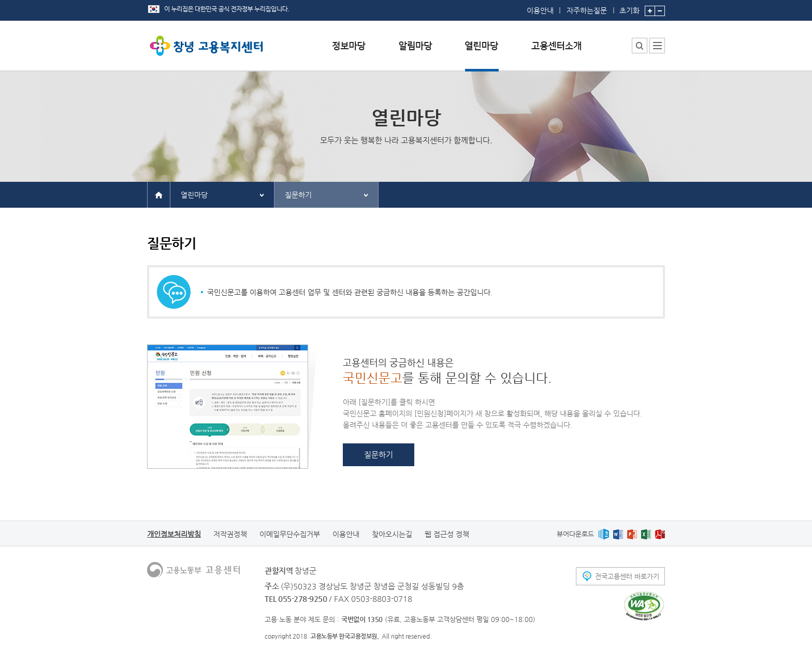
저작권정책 (230, 534)
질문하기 (298, 195)
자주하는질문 (587, 10)
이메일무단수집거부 (290, 534)
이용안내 (540, 10)
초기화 (629, 7)
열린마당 (194, 195)
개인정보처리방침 (174, 534)
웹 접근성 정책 (447, 534)
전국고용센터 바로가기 (627, 576)
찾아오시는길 (392, 534)
